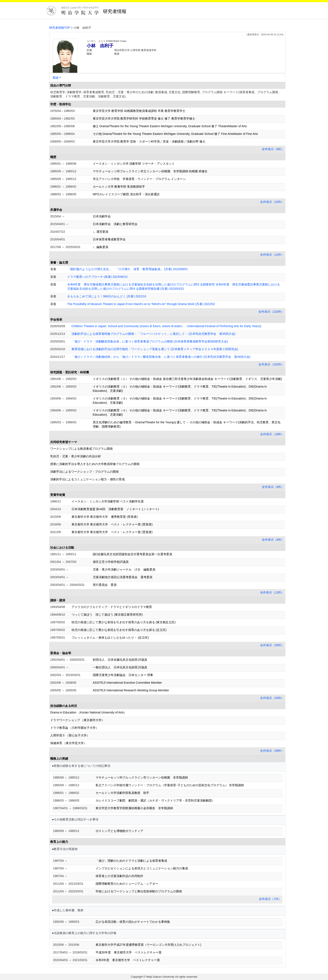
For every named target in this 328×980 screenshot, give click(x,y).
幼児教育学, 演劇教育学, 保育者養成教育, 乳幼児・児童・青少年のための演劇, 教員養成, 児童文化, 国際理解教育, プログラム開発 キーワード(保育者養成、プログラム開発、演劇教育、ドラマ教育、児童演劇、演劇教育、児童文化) (166, 94)
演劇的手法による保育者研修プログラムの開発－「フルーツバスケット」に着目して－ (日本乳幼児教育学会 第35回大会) (154, 334)
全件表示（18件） (272, 434)
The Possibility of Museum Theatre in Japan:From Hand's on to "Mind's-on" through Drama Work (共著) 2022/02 (141, 304)
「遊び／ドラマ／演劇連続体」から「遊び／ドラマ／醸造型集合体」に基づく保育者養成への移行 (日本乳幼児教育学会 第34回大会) (161, 357)
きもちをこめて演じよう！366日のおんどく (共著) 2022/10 (107, 296)
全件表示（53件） (272, 698)
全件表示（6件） (273, 149)
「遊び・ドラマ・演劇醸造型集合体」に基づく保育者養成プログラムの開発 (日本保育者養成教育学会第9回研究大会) (150, 341)
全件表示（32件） (272, 202)
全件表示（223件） (271, 312)
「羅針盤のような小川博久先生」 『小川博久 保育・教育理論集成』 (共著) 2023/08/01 (128, 269)
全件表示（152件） (271, 364)
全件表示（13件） (272, 592)
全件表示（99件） (272, 751)
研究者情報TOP (60, 28)
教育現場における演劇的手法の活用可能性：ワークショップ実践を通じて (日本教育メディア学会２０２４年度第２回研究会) (155, 349)
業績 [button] (56, 78)
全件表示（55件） (272, 645)
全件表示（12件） (272, 255)
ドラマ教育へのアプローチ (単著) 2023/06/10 (97, 277)
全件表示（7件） (270, 899)
